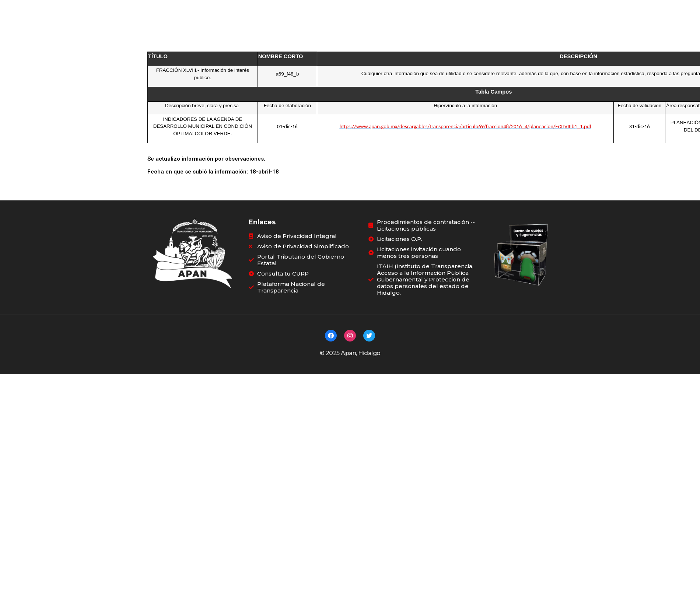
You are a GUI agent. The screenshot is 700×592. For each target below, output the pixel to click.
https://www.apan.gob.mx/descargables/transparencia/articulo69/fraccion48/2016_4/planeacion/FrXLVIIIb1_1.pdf (465, 126)
